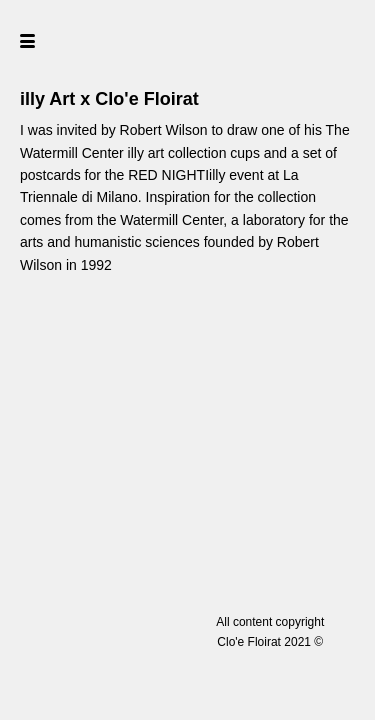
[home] (187, 40)
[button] (62, 40)
